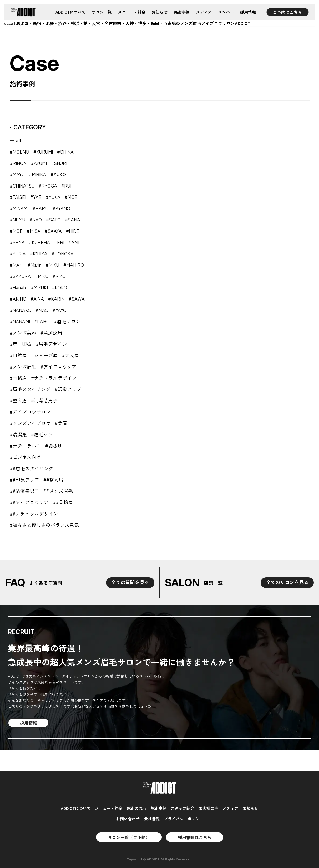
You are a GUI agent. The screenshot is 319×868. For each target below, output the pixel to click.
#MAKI (17, 265)
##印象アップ (24, 480)
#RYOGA (48, 185)
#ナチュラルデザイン (54, 378)
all (18, 140)
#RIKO (59, 276)
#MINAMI (19, 208)
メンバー (226, 12)
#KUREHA (39, 242)
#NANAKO (21, 310)
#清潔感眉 (51, 332)
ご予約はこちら (287, 12)
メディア (204, 12)
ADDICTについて (70, 12)
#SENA (17, 242)
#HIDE (73, 231)
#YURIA (18, 253)
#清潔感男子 (44, 400)
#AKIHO (18, 299)
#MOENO (19, 152)
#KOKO (60, 287)
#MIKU (52, 265)
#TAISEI (18, 197)
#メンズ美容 (23, 332)
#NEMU (17, 219)
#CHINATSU (22, 185)
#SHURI (59, 163)
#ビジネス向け (25, 457)
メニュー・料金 (132, 12)
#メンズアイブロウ (30, 423)
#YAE (36, 197)
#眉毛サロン (67, 321)
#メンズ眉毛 (23, 366)
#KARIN (56, 299)
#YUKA (53, 197)
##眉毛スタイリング (32, 468)
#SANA (73, 219)
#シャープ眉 (44, 355)
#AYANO (61, 208)
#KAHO (42, 321)
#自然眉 (18, 355)
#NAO (36, 219)
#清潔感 (18, 434)
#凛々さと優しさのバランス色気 (44, 525)
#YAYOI (60, 310)
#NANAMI (20, 321)
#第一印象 (21, 344)
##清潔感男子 (24, 491)
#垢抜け (54, 446)
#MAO (42, 310)
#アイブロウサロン (30, 412)
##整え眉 (53, 480)
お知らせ (160, 12)
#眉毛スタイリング (30, 389)
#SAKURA (20, 276)
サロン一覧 (102, 12)
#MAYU (17, 174)
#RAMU (40, 208)
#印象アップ (68, 389)
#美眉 (61, 423)
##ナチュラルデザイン (34, 513)
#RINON (18, 163)
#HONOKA (63, 253)
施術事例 (182, 12)
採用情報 (248, 12)
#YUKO (58, 174)
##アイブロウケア (29, 502)
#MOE (71, 197)
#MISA (34, 231)
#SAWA (77, 299)
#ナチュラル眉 (25, 446)
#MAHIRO (74, 265)
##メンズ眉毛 (58, 491)
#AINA (37, 299)
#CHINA (65, 152)
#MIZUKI (39, 287)
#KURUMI (43, 152)
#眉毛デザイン (51, 344)
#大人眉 (70, 355)
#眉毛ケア (42, 434)
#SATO (53, 219)
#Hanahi (18, 287)
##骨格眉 (63, 502)
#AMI (74, 242)
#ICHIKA (39, 253)
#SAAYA (53, 231)
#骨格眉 (18, 378)
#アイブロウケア (59, 366)
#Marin (35, 265)
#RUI (66, 185)
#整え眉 (18, 400)
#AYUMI (39, 163)
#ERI (59, 242)
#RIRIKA (38, 174)
